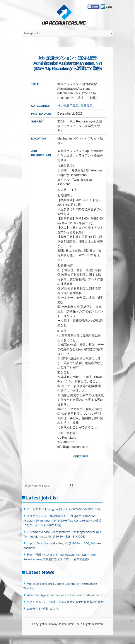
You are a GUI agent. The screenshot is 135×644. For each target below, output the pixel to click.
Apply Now (81, 456)
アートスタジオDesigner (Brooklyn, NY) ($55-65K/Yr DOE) (64, 509)
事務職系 (87, 106)
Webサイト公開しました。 (44, 609)
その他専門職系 (68, 106)
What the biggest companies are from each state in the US (65, 595)
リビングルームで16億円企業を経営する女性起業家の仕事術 (65, 602)
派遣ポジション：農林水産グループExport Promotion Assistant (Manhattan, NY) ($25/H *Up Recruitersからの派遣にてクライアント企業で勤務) (63, 520)
